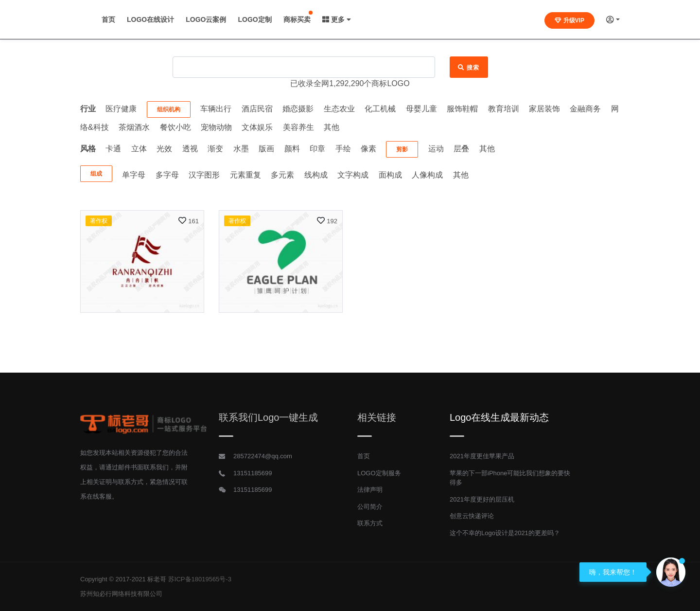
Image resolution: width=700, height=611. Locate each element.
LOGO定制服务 (379, 473)
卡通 (113, 149)
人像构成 (427, 175)
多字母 (167, 175)
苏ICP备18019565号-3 (200, 579)
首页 (210, 19)
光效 (164, 149)
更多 (438, 19)
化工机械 (380, 109)
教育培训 (504, 109)
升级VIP (569, 20)
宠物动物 (216, 127)
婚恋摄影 (298, 109)
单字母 (134, 175)
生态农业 (339, 109)
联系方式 (370, 523)
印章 (317, 149)
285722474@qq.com (263, 456)
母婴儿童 (421, 109)
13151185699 (253, 473)
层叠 (461, 149)
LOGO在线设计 (252, 19)
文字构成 (353, 175)
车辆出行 (216, 109)
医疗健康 (121, 109)
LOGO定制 (356, 19)
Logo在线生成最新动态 (499, 417)
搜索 (469, 68)
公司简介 (370, 507)
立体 (139, 149)
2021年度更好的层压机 (482, 499)
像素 (368, 149)
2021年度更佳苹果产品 (482, 456)
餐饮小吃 (175, 127)
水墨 (241, 149)
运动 (436, 149)
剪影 (402, 149)
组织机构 (169, 109)
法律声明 (370, 490)
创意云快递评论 (472, 516)
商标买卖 (398, 19)
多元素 (282, 175)
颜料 (292, 149)
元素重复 (245, 175)
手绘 (343, 149)
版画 (266, 149)
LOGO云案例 (307, 19)
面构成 (390, 175)
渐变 (215, 149)
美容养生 (298, 127)
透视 (190, 149)
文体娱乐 (257, 127)
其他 (332, 127)
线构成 (316, 175)
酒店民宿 (257, 109)
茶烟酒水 (134, 127)
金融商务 (585, 109)
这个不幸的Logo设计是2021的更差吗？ (505, 533)
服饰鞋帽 (462, 109)
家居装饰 (544, 109)
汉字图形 (204, 175)
